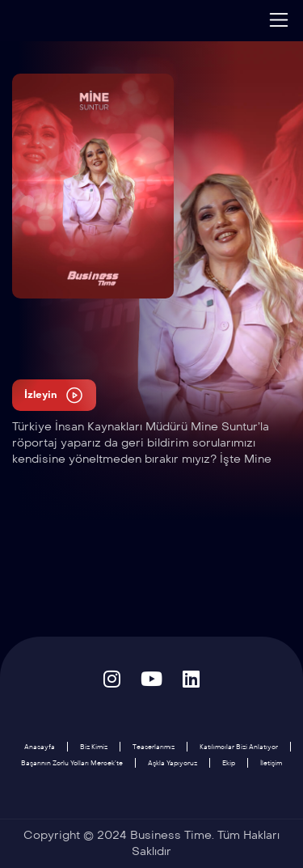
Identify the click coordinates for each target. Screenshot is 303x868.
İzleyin (54, 395)
